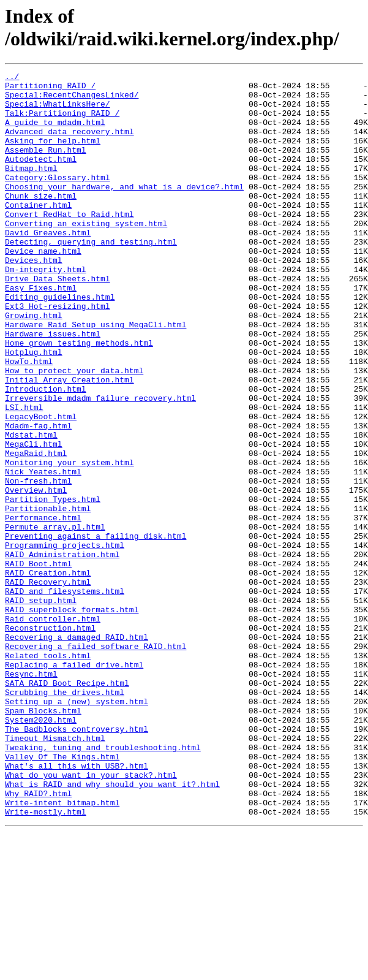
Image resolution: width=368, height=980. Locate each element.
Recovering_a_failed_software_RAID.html (96, 762)
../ (12, 78)
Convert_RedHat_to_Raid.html (69, 243)
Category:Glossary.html (58, 199)
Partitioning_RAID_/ (50, 89)
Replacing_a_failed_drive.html (74, 784)
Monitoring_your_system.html (69, 541)
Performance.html (43, 607)
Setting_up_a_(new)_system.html (77, 828)
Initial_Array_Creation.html (69, 442)
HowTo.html (29, 420)
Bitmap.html (31, 188)
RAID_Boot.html (38, 663)
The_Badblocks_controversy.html (77, 861)
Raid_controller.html (53, 729)
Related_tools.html (48, 773)
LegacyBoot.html (41, 486)
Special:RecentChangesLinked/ (72, 100)
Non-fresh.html (38, 563)
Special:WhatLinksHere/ (58, 111)
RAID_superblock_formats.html (72, 718)
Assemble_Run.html (46, 166)
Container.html (38, 232)
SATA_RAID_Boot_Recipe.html (67, 806)
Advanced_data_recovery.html (69, 144)
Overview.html (36, 574)
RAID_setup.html (41, 707)
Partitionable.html (48, 596)
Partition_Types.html (53, 585)
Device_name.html (43, 287)
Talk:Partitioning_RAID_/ (62, 122)
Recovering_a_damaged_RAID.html (77, 751)
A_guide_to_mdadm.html (55, 133)
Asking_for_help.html (53, 155)
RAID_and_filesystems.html (65, 696)
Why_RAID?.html (38, 938)
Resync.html (31, 795)
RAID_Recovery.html (48, 685)
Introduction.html (46, 453)
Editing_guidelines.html (60, 343)
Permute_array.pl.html (55, 618)
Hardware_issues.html (53, 387)
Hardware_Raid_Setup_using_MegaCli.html (96, 376)
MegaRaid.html (36, 530)
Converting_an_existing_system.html (86, 254)
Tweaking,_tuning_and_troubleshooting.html (103, 883)
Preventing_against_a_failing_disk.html (96, 629)
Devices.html (34, 298)
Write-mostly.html (46, 960)
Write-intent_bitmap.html (62, 949)
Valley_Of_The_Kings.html (62, 894)
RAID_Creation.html (48, 674)
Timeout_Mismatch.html (55, 872)
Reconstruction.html (50, 740)
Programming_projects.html (65, 640)
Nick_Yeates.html (43, 552)
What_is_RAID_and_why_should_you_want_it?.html (112, 927)
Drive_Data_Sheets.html (58, 321)
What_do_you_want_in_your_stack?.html (91, 916)
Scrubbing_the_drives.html (65, 817)
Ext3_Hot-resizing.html (58, 354)
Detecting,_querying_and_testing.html (91, 276)
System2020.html (41, 850)
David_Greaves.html (48, 265)
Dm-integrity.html (46, 310)
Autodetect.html (41, 177)
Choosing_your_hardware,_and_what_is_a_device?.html (124, 210)
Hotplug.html (34, 409)
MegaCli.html (34, 519)
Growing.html (34, 365)
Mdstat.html (31, 508)
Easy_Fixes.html (41, 332)
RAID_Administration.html (62, 651)
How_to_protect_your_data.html (74, 431)
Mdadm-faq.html (38, 497)
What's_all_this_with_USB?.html (77, 905)
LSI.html (24, 475)
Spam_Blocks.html (43, 839)
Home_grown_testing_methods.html (79, 398)
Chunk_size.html (41, 221)
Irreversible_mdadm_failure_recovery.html (100, 464)
